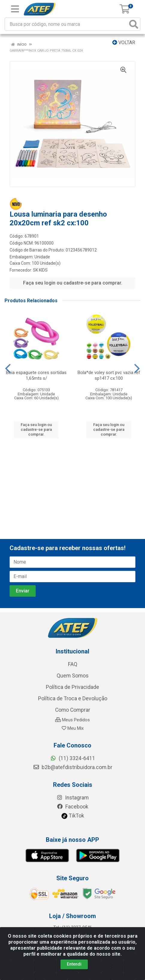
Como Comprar (73, 710)
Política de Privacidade (72, 687)
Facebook (72, 807)
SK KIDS (40, 270)
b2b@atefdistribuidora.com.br (73, 767)
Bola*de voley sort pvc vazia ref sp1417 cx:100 (109, 375)
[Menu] (15, 9)
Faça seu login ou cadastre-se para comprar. (73, 283)
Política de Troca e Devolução (73, 698)
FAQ (73, 664)
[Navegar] (8, 369)
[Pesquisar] (134, 24)
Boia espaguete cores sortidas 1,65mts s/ (36, 375)
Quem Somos (73, 676)
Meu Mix (73, 728)
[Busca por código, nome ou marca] (66, 24)
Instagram (72, 798)
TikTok (73, 816)
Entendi (74, 964)
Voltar (124, 43)
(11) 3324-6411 (73, 758)
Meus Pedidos (72, 720)
